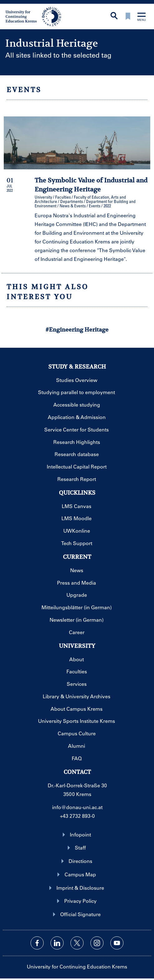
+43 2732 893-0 (77, 816)
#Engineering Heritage (77, 330)
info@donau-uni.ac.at (77, 807)
